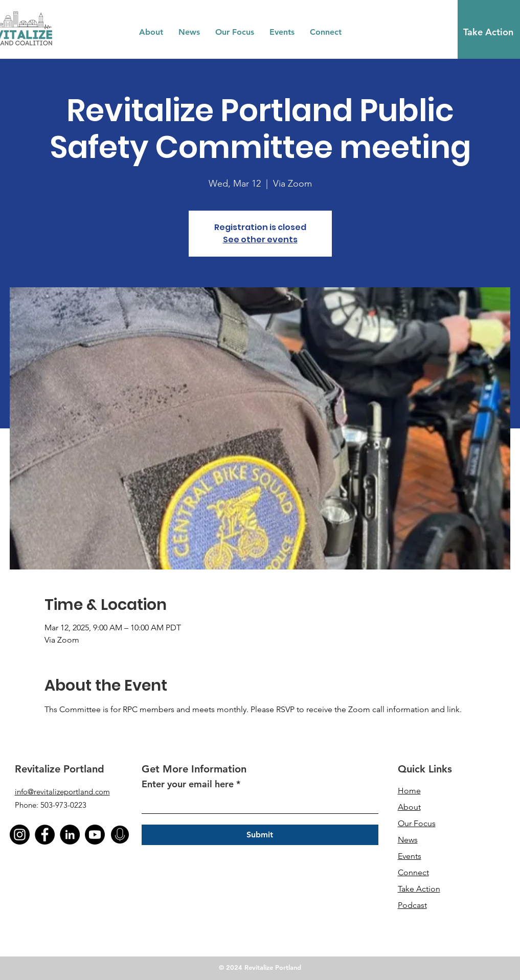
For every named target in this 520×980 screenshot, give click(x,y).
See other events (260, 240)
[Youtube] (95, 835)
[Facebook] (45, 835)
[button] (151, 32)
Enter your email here (188, 784)
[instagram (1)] (20, 835)
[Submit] (260, 835)
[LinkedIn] (70, 835)
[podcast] (120, 835)
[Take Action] (488, 32)
